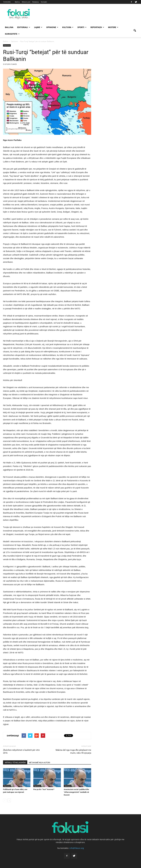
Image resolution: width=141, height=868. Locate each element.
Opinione (52, 27)
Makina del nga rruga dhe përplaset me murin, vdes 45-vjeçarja (73, 751)
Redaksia (36, 2)
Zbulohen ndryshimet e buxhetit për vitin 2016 (21, 751)
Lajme (38, 27)
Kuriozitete (12, 34)
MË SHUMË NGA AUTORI (40, 763)
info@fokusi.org (77, 848)
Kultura (68, 27)
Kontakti (44, 2)
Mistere (113, 27)
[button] (135, 31)
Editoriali (24, 27)
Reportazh (97, 27)
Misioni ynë (26, 2)
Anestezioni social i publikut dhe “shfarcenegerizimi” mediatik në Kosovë (76, 792)
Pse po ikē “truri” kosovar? (44, 789)
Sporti (82, 27)
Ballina (17, 2)
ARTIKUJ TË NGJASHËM (15, 763)
